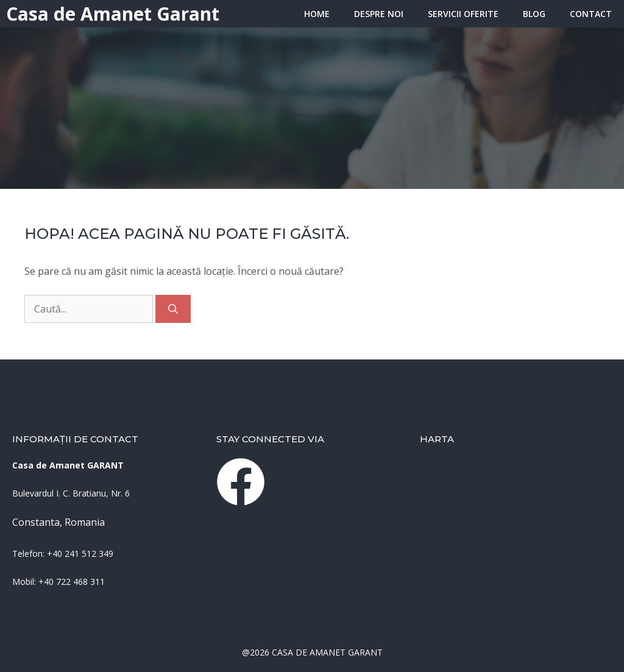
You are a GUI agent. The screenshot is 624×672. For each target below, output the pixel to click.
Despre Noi (379, 14)
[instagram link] (241, 482)
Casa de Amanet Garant (113, 14)
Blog (534, 14)
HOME (317, 14)
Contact (591, 14)
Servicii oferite (463, 14)
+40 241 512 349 (80, 554)
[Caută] (173, 309)
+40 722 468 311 (72, 582)
